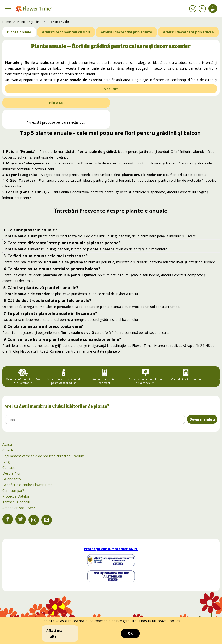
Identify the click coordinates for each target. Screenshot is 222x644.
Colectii (8, 450)
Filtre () (56, 103)
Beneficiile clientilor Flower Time (27, 485)
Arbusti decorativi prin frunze (126, 32)
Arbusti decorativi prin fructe (188, 32)
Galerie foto (12, 479)
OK (130, 633)
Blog (6, 462)
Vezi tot (111, 89)
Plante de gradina (29, 22)
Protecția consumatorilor (111, 549)
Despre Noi (11, 473)
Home (7, 22)
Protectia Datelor (16, 496)
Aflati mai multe (55, 633)
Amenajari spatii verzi (19, 508)
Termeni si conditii (17, 502)
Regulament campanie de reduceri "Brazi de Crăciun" (43, 456)
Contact (9, 467)
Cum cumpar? (13, 491)
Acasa (7, 444)
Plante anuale (58, 22)
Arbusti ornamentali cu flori (66, 32)
